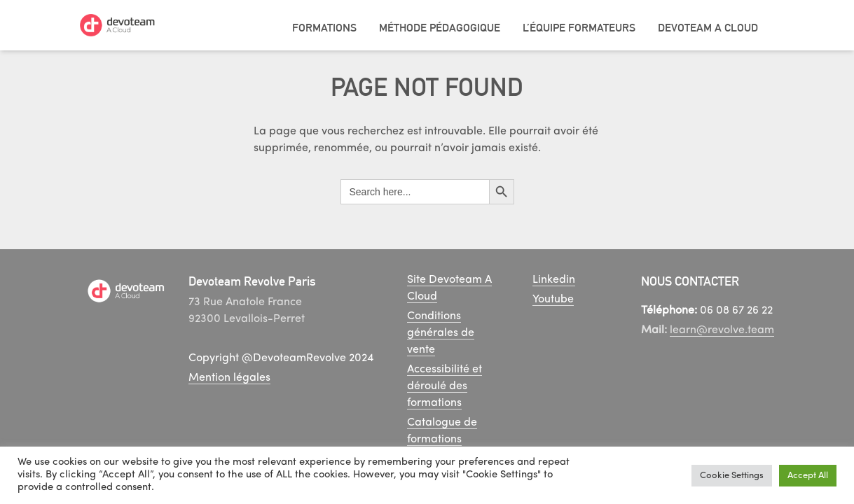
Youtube (553, 300)
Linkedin (554, 280)
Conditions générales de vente (441, 333)
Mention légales (229, 378)
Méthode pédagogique (440, 28)
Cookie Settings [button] (732, 476)
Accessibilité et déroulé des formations (445, 386)
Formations (324, 28)
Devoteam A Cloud (708, 28)
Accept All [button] (808, 476)
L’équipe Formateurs (579, 28)
